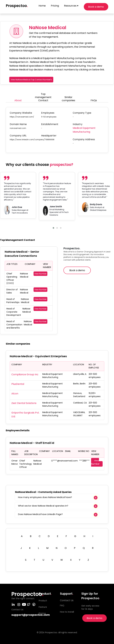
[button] (53, 228)
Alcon (15, 394)
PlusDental (18, 384)
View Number (40, 274)
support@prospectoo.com (31, 615)
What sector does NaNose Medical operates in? (43, 506)
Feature (43, 607)
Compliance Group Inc (25, 374)
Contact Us (67, 600)
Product (43, 601)
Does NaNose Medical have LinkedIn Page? (40, 514)
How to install (67, 612)
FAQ (62, 605)
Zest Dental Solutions (24, 403)
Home (42, 6)
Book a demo (96, 7)
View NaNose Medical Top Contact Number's (31, 80)
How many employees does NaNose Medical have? (45, 497)
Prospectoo (17, 6)
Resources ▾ (71, 6)
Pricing (55, 6)
